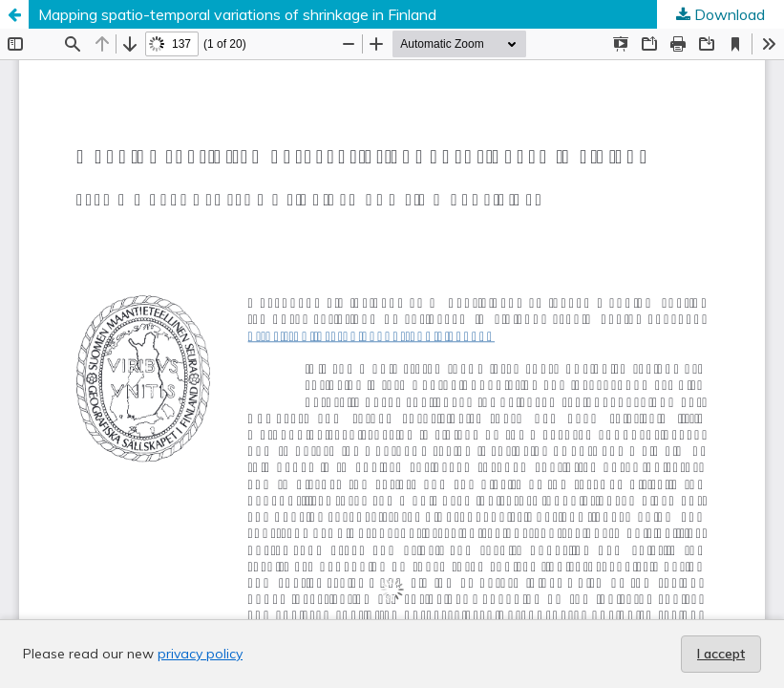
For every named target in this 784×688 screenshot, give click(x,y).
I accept (721, 654)
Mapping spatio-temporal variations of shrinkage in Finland (237, 14)
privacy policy (200, 654)
